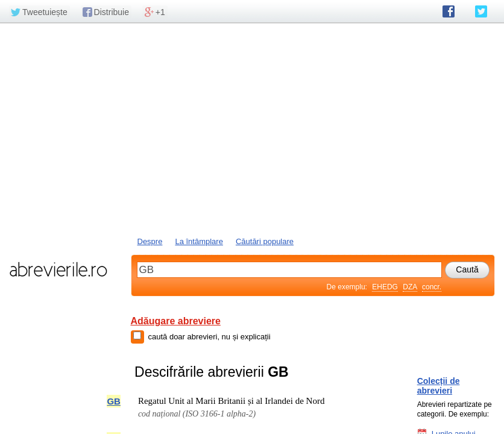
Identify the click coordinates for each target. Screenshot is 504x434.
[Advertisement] (252, 128)
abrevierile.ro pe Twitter (481, 11)
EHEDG (385, 287)
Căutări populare (265, 241)
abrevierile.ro (58, 269)
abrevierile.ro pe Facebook (449, 11)
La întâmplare (199, 241)
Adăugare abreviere (176, 321)
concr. (432, 287)
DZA (410, 287)
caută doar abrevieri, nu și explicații (209, 337)
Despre (150, 241)
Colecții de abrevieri (439, 386)
